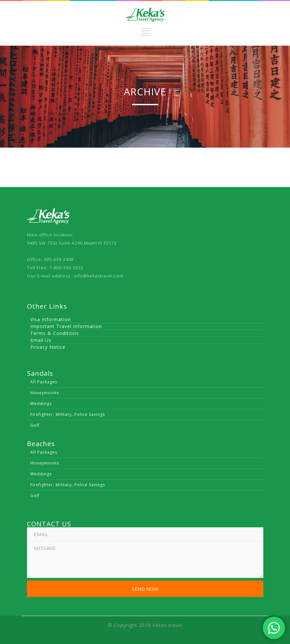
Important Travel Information (66, 326)
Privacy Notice (48, 347)
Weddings (41, 404)
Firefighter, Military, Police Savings (68, 414)
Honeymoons (45, 393)
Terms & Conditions (55, 333)
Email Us (41, 340)
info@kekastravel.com (99, 276)
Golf (35, 425)
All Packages (44, 382)
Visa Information (51, 319)
